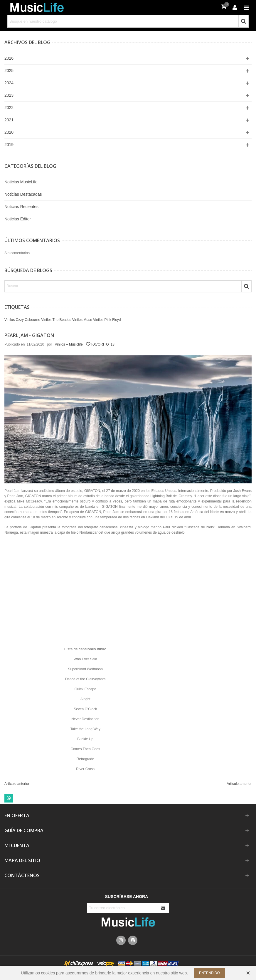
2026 (9, 58)
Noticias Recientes (21, 207)
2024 (9, 83)
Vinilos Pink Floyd (107, 320)
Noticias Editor (18, 219)
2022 (9, 108)
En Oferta (17, 815)
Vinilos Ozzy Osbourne (22, 320)
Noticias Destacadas (23, 194)
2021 (9, 120)
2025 (9, 71)
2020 (9, 132)
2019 (9, 145)
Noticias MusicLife (21, 182)
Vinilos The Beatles (56, 320)
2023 (9, 95)
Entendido (209, 973)
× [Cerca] (248, 973)
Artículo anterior (17, 784)
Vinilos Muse (82, 320)
